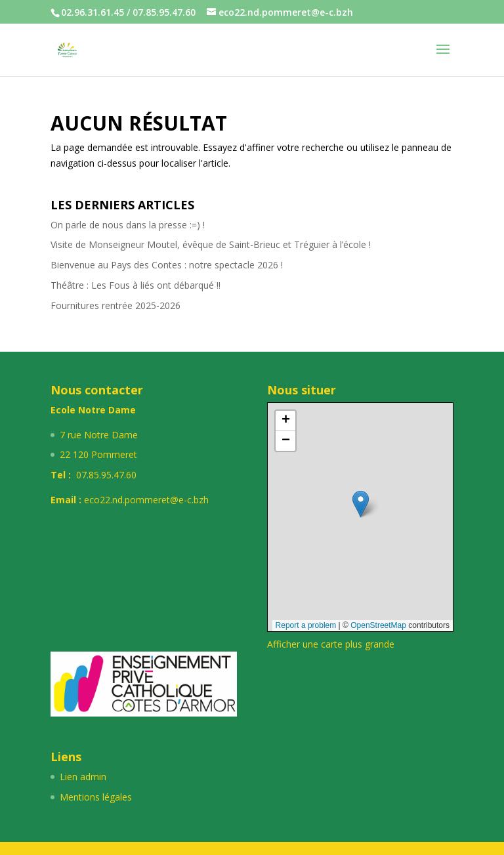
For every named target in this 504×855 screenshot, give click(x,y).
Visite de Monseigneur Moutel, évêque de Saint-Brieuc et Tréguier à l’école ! (211, 244)
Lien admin (83, 777)
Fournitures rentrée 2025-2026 (115, 305)
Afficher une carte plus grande (331, 644)
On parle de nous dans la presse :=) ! (128, 225)
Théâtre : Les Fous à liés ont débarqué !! (136, 285)
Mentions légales (96, 797)
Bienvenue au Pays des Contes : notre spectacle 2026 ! (167, 265)
